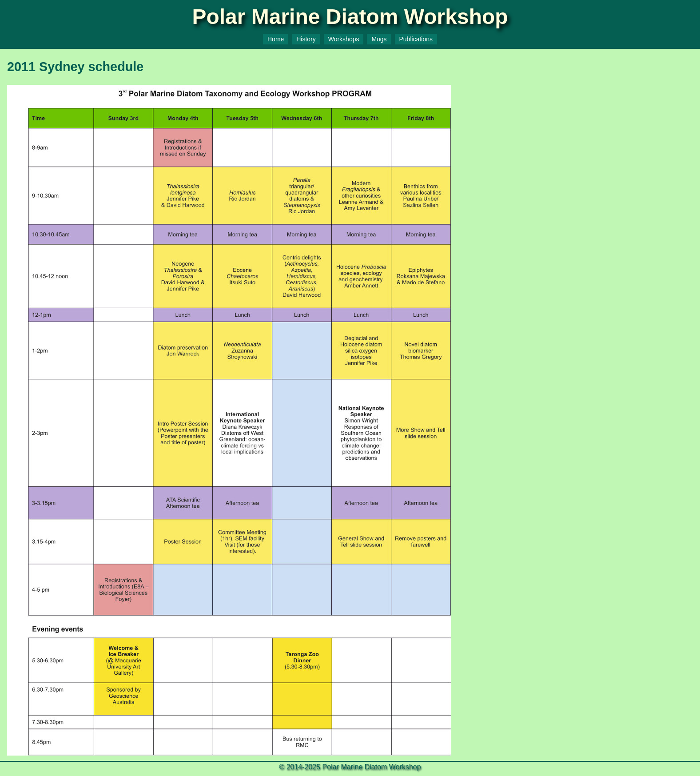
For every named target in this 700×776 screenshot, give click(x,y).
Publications (416, 39)
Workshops (344, 39)
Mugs (379, 39)
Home (276, 39)
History (306, 39)
